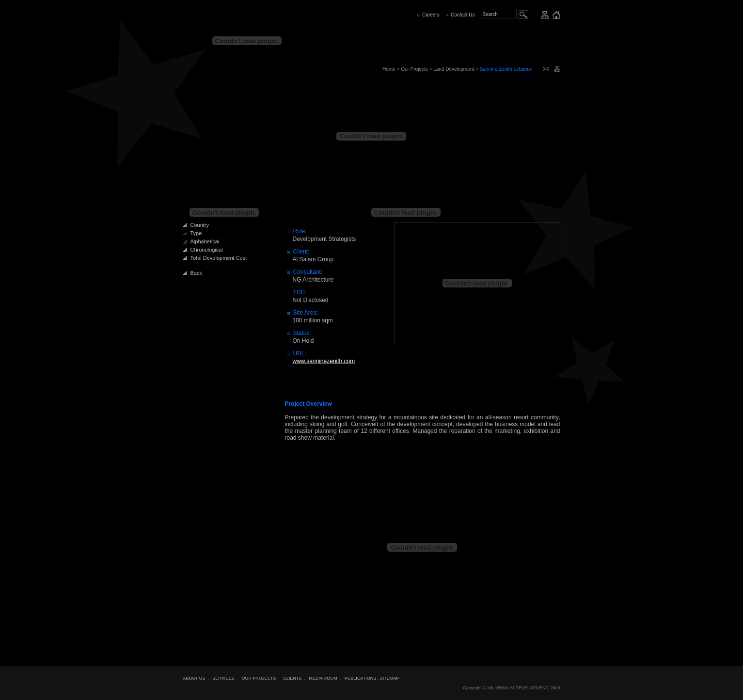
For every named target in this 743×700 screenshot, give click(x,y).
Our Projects (414, 69)
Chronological (207, 250)
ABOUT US (194, 678)
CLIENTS (292, 678)
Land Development (454, 69)
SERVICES (223, 678)
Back (196, 273)
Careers (431, 15)
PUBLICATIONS (360, 678)
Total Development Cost (219, 258)
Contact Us (463, 15)
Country (200, 225)
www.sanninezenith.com (324, 361)
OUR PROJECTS (259, 678)
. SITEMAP (388, 678)
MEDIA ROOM (323, 678)
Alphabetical (205, 241)
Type (196, 233)
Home (389, 69)
